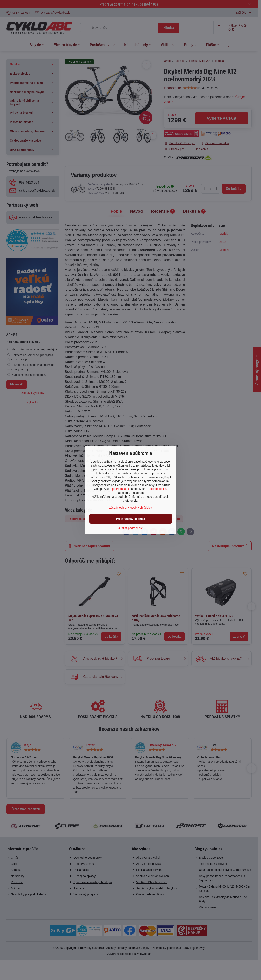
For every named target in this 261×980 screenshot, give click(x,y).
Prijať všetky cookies (130, 519)
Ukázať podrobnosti (131, 528)
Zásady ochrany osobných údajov (130, 508)
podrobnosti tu (121, 489)
